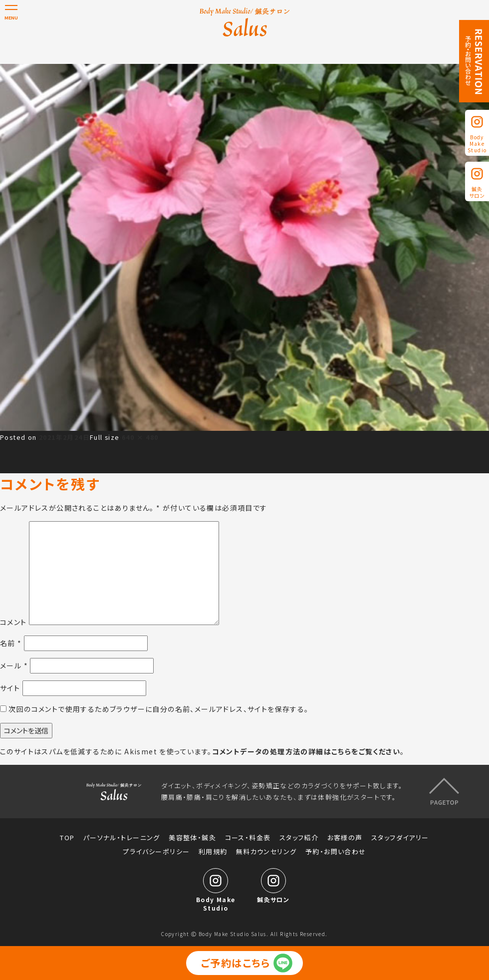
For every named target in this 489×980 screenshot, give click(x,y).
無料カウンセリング (266, 852)
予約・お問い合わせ (336, 852)
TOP (67, 838)
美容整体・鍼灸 (192, 838)
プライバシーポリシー (156, 852)
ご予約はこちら (236, 963)
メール (14, 665)
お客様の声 (345, 838)
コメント (13, 622)
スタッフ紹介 (299, 838)
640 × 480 (140, 437)
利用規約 (213, 852)
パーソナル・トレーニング (122, 838)
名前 (11, 643)
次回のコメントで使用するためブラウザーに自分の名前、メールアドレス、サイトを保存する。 (158, 709)
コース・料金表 (248, 838)
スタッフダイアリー (400, 838)
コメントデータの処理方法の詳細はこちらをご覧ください (306, 751)
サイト (10, 688)
